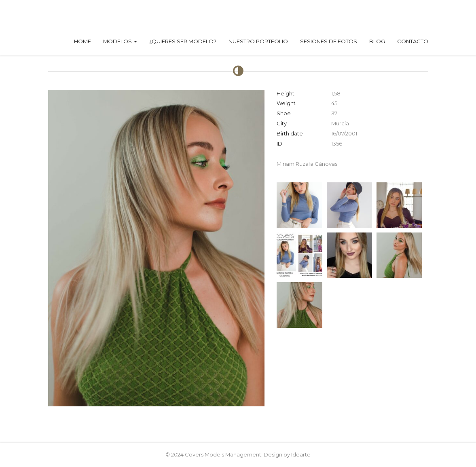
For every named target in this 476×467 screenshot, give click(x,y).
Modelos (120, 41)
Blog (377, 41)
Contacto (413, 41)
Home (83, 41)
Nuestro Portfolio (258, 41)
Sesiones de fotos (329, 41)
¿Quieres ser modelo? (183, 41)
